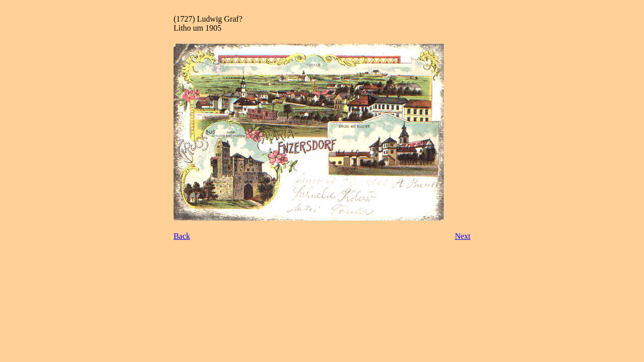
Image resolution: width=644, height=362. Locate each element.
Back (182, 236)
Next (463, 236)
